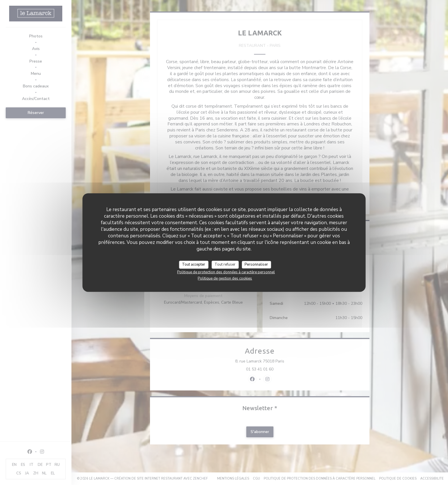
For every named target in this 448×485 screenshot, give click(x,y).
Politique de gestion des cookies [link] (225, 278)
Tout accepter (194, 264)
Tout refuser (225, 264)
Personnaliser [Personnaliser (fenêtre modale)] (256, 264)
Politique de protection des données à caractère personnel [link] (226, 272)
